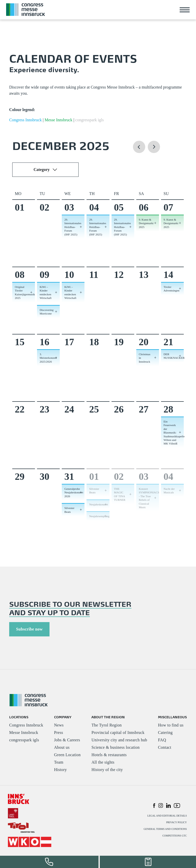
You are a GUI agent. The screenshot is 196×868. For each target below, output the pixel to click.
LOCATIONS (19, 717)
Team (59, 763)
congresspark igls (24, 740)
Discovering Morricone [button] (47, 312)
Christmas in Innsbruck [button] (145, 358)
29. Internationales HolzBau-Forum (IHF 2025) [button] (73, 227)
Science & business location (115, 748)
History (60, 770)
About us (62, 748)
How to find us (171, 726)
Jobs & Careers (67, 740)
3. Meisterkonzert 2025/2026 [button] (48, 358)
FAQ (162, 740)
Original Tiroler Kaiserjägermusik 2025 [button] (25, 292)
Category (41, 170)
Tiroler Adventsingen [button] (171, 289)
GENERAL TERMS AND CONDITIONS (165, 829)
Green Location (67, 755)
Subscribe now (29, 629)
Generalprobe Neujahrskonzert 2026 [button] (74, 492)
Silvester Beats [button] (69, 510)
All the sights (103, 763)
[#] (19, 799)
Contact (165, 748)
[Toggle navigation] (185, 10)
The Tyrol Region (106, 726)
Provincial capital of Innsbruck (118, 733)
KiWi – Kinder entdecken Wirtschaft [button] (46, 292)
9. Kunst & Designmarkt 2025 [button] (146, 223)
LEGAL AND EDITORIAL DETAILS (167, 816)
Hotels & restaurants (109, 755)
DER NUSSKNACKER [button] (174, 356)
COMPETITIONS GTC (175, 836)
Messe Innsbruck (24, 733)
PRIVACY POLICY (176, 823)
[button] (139, 152)
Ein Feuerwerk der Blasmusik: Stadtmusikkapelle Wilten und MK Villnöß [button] (174, 432)
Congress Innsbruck (26, 726)
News (59, 726)
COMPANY (63, 717)
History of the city (107, 770)
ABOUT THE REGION (108, 717)
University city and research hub (119, 740)
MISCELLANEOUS (172, 717)
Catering (165, 733)
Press (59, 733)
